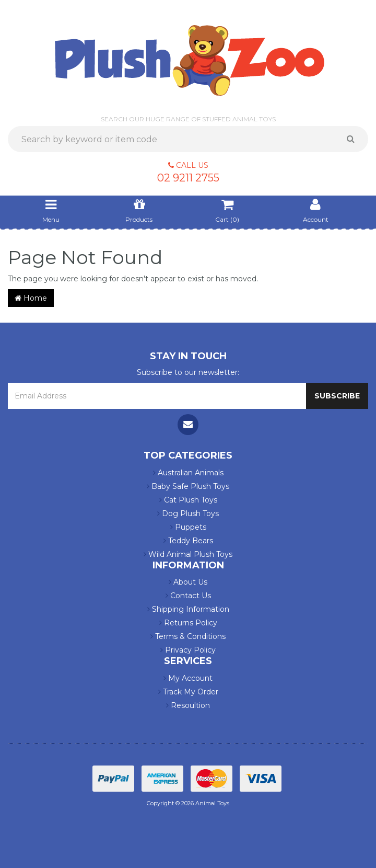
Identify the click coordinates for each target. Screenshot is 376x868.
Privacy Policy (188, 650)
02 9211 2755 (188, 178)
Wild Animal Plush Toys (188, 554)
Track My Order (188, 692)
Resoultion (188, 705)
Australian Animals (188, 473)
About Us (188, 582)
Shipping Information (188, 609)
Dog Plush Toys (188, 513)
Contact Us (188, 596)
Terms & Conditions (188, 636)
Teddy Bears (188, 541)
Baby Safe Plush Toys (188, 486)
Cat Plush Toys (188, 500)
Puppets (188, 527)
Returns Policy (188, 623)
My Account (188, 678)
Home (31, 298)
